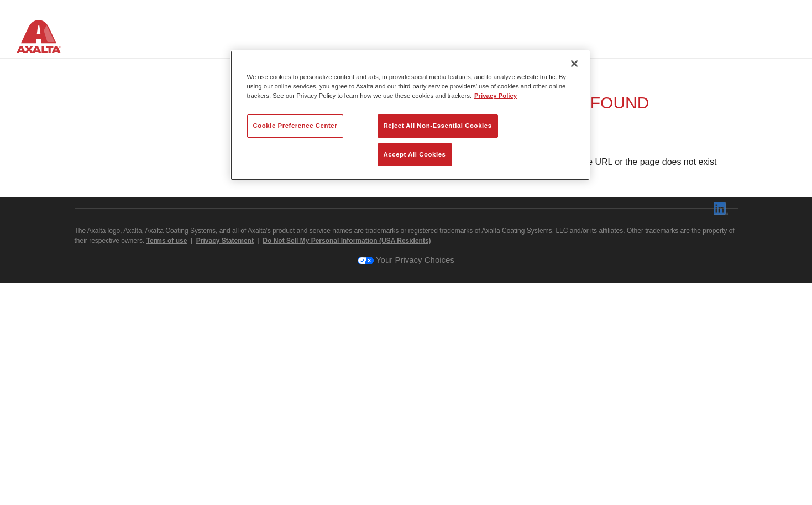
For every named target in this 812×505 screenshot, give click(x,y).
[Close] (574, 64)
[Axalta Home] (44, 38)
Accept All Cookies (415, 154)
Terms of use (167, 463)
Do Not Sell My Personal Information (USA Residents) (347, 463)
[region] (410, 115)
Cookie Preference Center (295, 126)
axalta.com (458, 396)
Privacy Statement (225, 463)
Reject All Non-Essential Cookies (438, 126)
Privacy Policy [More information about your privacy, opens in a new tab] (496, 96)
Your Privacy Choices (406, 482)
